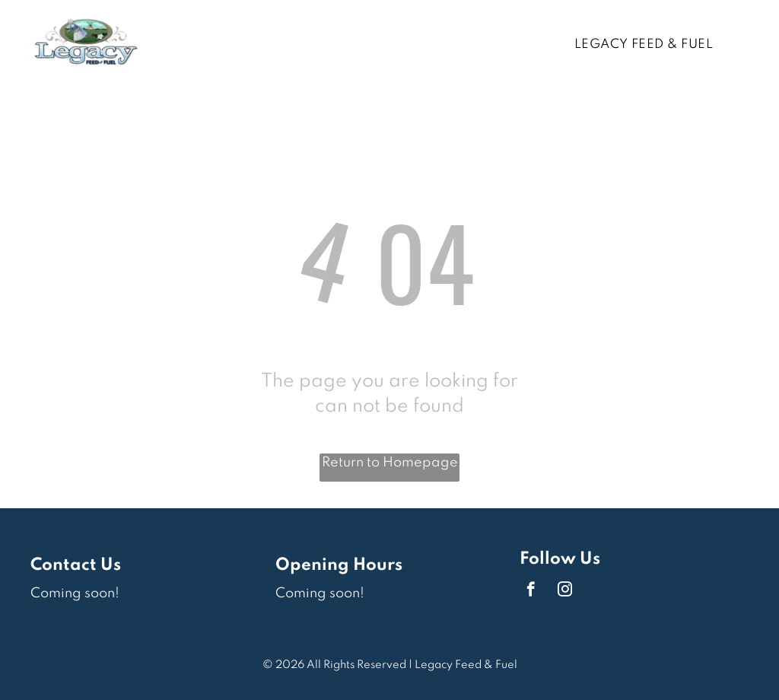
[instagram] (565, 591)
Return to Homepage (390, 463)
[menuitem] (649, 45)
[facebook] (531, 591)
